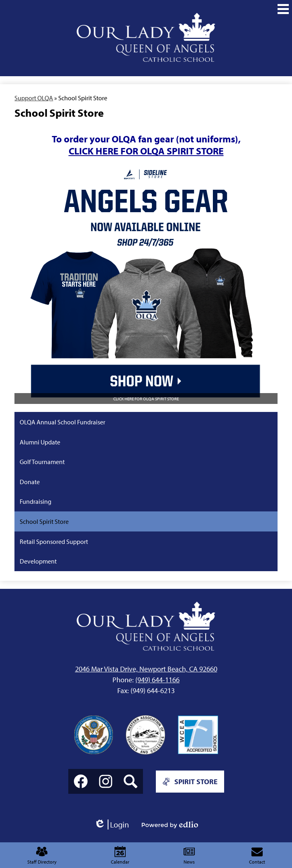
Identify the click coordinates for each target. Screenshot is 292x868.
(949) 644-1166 (157, 680)
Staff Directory (42, 855)
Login (111, 824)
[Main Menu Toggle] (283, 9)
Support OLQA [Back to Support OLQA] (34, 98)
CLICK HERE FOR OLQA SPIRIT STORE (146, 151)
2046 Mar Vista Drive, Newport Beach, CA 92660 (146, 669)
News (189, 855)
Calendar (120, 855)
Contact (257, 855)
